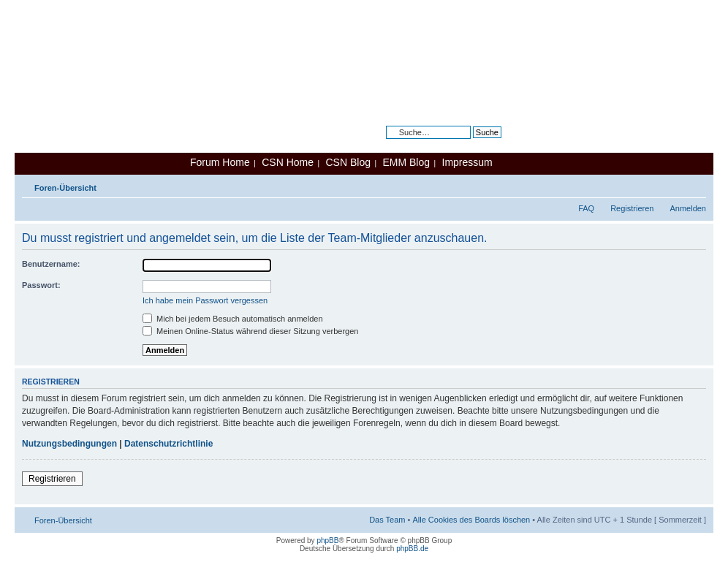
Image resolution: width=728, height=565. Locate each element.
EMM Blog (406, 162)
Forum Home (220, 162)
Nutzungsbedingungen (69, 444)
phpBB (327, 541)
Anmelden (688, 208)
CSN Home (288, 162)
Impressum (467, 162)
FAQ (586, 208)
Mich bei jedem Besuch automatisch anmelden (233, 319)
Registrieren (632, 208)
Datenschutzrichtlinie (168, 444)
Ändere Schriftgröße (695, 185)
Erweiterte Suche (471, 143)
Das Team (387, 520)
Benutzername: (51, 264)
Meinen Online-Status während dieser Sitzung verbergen (250, 331)
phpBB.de (412, 549)
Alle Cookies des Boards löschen (471, 520)
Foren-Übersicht (65, 188)
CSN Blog (348, 162)
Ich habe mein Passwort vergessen (205, 300)
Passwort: (41, 285)
